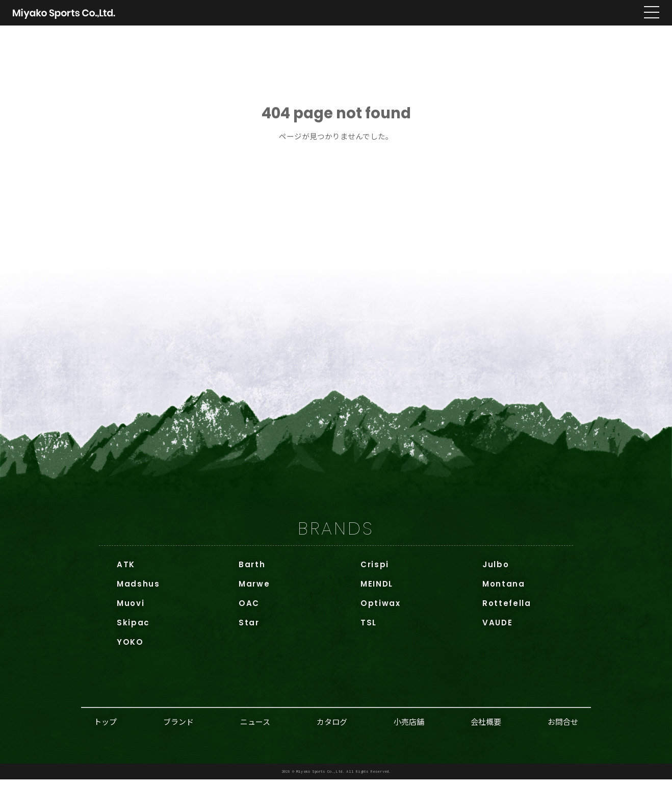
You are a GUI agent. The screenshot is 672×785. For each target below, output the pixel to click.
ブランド (178, 727)
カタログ (332, 727)
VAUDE (497, 628)
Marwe (254, 589)
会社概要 (486, 727)
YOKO (130, 648)
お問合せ (563, 727)
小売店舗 (409, 727)
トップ (105, 727)
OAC (249, 609)
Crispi (375, 570)
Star (249, 628)
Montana (504, 589)
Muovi (131, 609)
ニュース (255, 727)
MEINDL (377, 589)
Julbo (496, 570)
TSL (369, 628)
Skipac (133, 628)
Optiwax (381, 609)
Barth (252, 570)
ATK (126, 570)
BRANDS (336, 534)
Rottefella (507, 609)
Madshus (138, 589)
